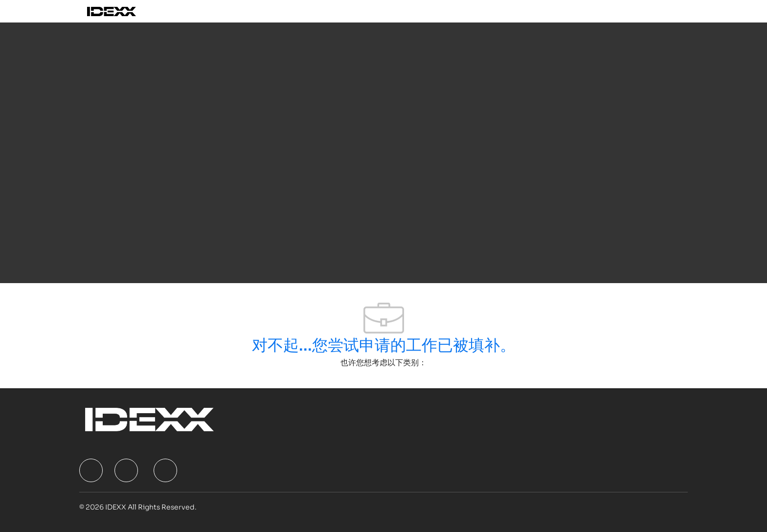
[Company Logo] (123, 11)
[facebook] (91, 470)
